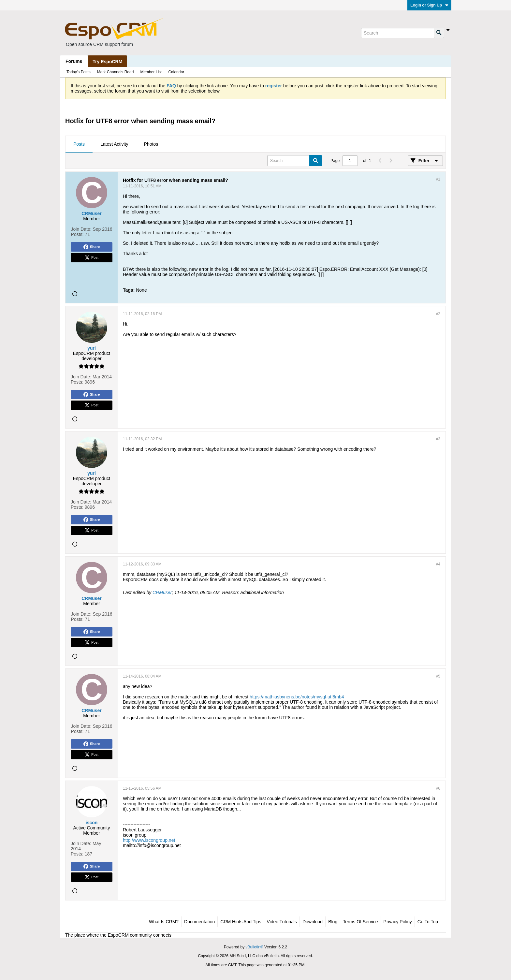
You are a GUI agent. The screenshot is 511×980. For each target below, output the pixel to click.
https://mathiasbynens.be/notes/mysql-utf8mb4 (297, 697)
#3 (438, 439)
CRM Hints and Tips (241, 922)
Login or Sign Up (429, 5)
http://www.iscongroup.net (149, 840)
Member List (151, 72)
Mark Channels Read (116, 72)
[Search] (397, 33)
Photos (151, 144)
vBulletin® (255, 947)
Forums (74, 61)
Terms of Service (360, 922)
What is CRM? (164, 922)
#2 (438, 314)
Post (92, 258)
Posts (79, 144)
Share (92, 247)
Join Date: (81, 229)
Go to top (428, 922)
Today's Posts (79, 72)
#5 (438, 676)
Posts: (77, 234)
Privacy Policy (398, 922)
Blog (333, 922)
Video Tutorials (282, 922)
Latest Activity (114, 144)
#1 (438, 179)
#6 (438, 788)
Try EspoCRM (107, 62)
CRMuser (162, 592)
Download (313, 922)
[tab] (79, 144)
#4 (438, 564)
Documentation (199, 922)
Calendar (176, 72)
